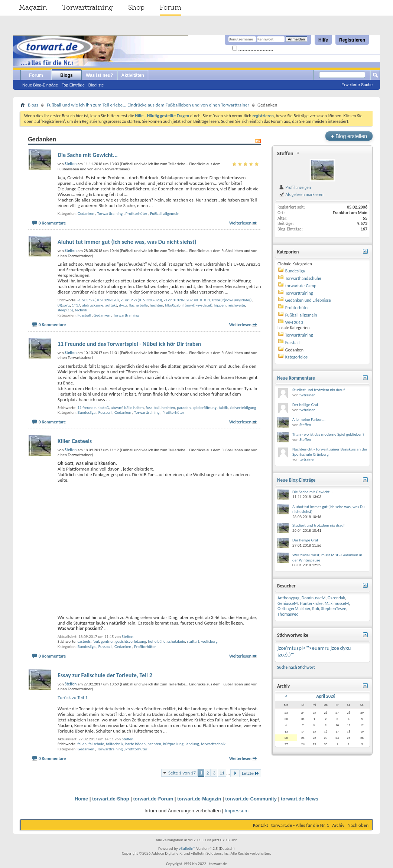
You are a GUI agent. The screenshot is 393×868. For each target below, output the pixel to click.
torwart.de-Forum (153, 799)
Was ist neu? (100, 75)
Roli (316, 609)
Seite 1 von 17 (182, 773)
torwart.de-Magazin (199, 799)
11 (222, 773)
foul (96, 641)
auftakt (111, 305)
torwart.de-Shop (111, 799)
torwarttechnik (213, 744)
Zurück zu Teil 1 (73, 697)
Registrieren (352, 40)
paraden (184, 408)
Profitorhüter (137, 214)
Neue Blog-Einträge (40, 85)
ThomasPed (288, 614)
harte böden (135, 744)
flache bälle (138, 305)
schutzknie (176, 641)
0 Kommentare (52, 223)
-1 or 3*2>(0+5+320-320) (98, 300)
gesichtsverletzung (131, 641)
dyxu (123, 305)
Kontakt (261, 825)
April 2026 (326, 696)
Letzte (251, 773)
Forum (170, 7)
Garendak (336, 598)
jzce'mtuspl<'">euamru (303, 648)
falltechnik (115, 744)
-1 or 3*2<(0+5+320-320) (141, 300)
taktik (223, 408)
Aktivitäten (133, 75)
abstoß (103, 408)
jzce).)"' (286, 655)
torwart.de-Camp (301, 286)
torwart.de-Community (251, 799)
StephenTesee (334, 609)
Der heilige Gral (305, 405)
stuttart (193, 641)
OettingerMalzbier (294, 609)
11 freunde (86, 408)
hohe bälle (157, 641)
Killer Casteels (75, 441)
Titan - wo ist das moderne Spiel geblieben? (328, 434)
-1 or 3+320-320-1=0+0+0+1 (187, 300)
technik (81, 310)
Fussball (84, 315)
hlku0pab (173, 305)
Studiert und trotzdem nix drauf (319, 390)
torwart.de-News (300, 799)
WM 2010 (294, 322)
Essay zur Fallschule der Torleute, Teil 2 (105, 675)
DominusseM (314, 598)
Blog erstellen (349, 136)
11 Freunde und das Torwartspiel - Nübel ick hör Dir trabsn (129, 344)
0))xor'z (64, 305)
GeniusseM (288, 603)
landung (192, 744)
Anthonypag (288, 598)
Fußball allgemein (165, 214)
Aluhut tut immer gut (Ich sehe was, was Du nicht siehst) (127, 242)
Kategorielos (296, 357)
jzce (335, 648)
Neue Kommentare (296, 378)
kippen (220, 305)
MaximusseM (337, 603)
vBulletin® (187, 849)
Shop (136, 7)
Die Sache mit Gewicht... (88, 155)
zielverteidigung (243, 408)
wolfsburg (210, 641)
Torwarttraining (87, 7)
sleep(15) (65, 310)
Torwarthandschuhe (303, 278)
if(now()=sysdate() (197, 305)
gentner (107, 641)
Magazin (33, 7)
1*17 (76, 305)
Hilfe (323, 40)
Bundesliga (87, 412)
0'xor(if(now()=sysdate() (232, 300)
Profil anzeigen (295, 187)
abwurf (116, 408)
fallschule (96, 744)
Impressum (237, 811)
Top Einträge (73, 85)
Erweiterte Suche (357, 85)
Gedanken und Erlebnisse (308, 300)
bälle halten (134, 408)
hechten (156, 305)
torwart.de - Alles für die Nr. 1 (300, 825)
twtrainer (307, 395)
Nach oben (358, 825)
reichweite (236, 305)
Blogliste (96, 85)
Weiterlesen (240, 223)
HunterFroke (311, 603)
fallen (82, 744)
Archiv (338, 825)
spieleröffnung (205, 408)
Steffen (128, 637)
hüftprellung (173, 744)
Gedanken (86, 214)
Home (81, 799)
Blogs (66, 75)
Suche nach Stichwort (296, 667)
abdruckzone (93, 305)
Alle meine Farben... (309, 420)
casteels (84, 641)
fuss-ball (152, 408)
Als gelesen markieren (301, 194)
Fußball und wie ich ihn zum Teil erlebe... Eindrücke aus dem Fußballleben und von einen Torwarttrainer (148, 105)
